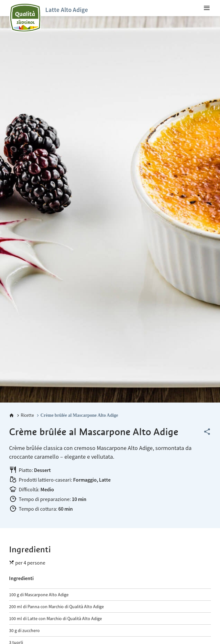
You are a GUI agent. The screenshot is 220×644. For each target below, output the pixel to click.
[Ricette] (25, 415)
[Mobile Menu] (207, 8)
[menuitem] (207, 8)
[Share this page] (207, 432)
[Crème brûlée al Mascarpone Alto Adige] (77, 415)
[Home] (12, 415)
